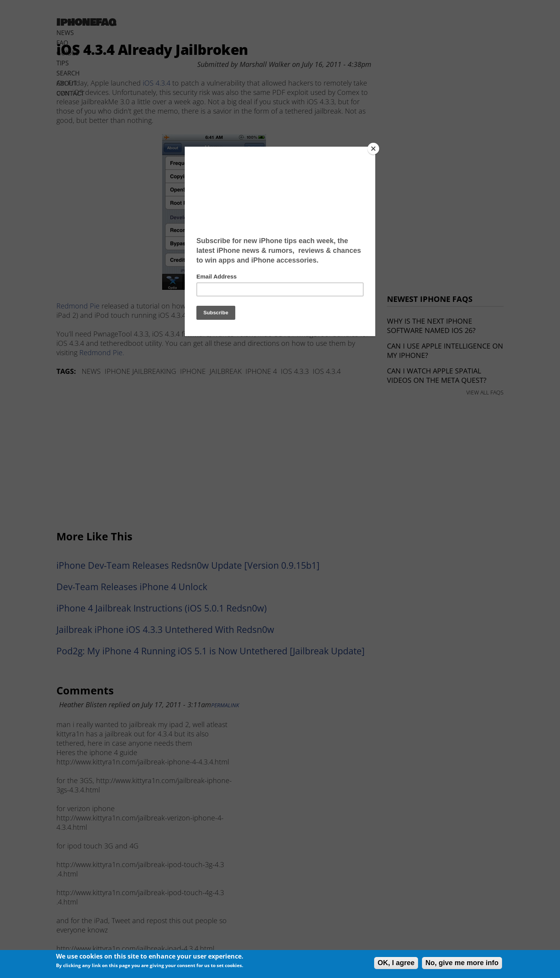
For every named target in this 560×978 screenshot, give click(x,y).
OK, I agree (396, 963)
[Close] (373, 149)
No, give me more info (462, 963)
